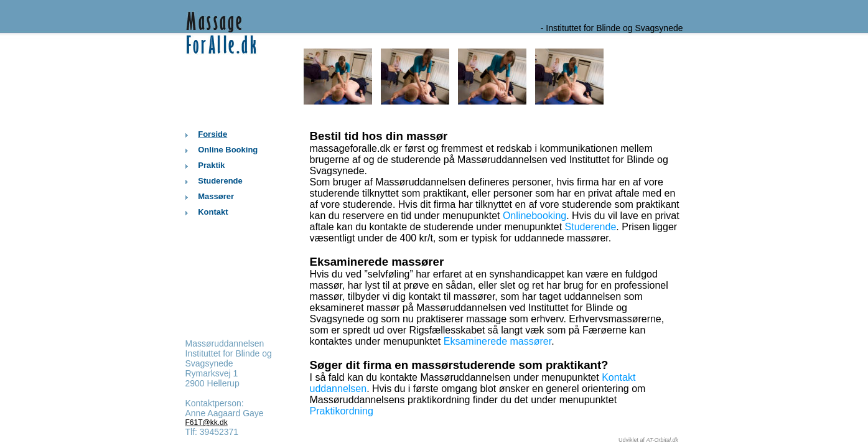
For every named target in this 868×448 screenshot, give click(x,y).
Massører (216, 196)
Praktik (211, 165)
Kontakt (213, 212)
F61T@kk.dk (207, 422)
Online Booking (228, 150)
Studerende (220, 181)
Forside (212, 134)
